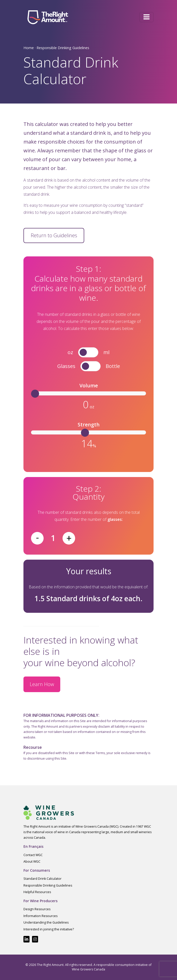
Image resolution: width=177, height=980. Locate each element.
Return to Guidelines (54, 235)
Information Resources (40, 916)
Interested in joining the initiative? (49, 929)
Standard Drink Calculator (42, 879)
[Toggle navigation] (146, 17)
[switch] (88, 352)
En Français (33, 846)
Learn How (42, 684)
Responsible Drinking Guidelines (63, 48)
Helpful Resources (37, 892)
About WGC (32, 861)
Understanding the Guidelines (46, 922)
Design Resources (37, 909)
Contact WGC (33, 855)
